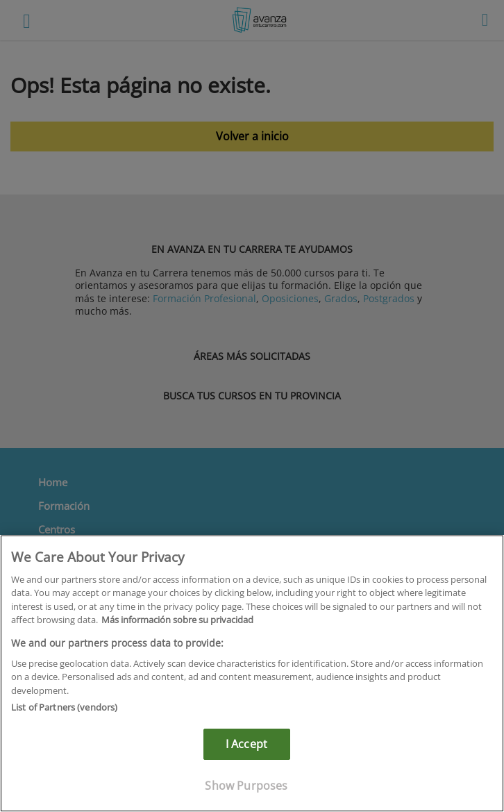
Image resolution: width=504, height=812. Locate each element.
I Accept (246, 744)
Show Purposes (246, 786)
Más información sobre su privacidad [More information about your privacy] (177, 620)
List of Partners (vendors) (64, 707)
